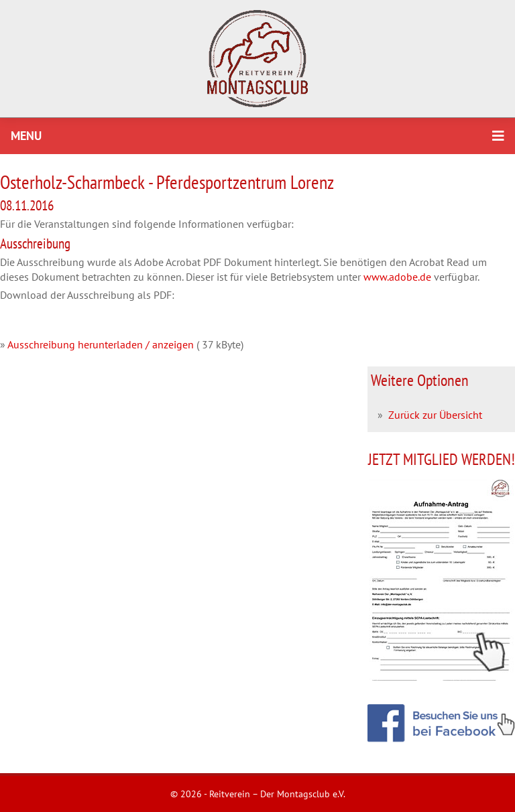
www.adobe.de (397, 277)
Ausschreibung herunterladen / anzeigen (101, 344)
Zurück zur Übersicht (435, 415)
